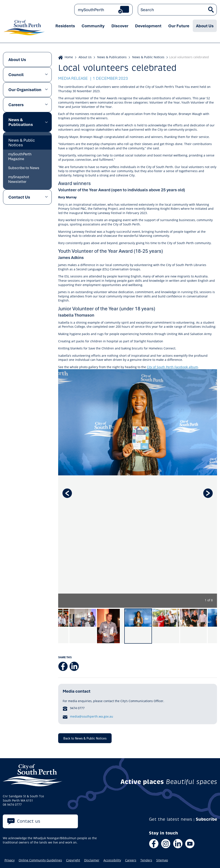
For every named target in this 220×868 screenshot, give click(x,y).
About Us (205, 26)
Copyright (73, 860)
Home (69, 57)
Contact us (29, 821)
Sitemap (162, 860)
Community (93, 26)
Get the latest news (171, 819)
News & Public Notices (22, 142)
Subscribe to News (24, 168)
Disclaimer (92, 860)
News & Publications (21, 122)
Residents (65, 26)
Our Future (179, 26)
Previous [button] (67, 493)
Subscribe (206, 819)
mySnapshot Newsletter (19, 179)
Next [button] (208, 493)
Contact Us (19, 197)
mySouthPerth (91, 10)
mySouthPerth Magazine (20, 156)
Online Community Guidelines (40, 860)
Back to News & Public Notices (85, 738)
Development (148, 26)
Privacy (10, 860)
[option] (138, 489)
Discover (120, 26)
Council (16, 75)
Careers (16, 105)
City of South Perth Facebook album (172, 367)
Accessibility (112, 860)
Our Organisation (25, 90)
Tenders (146, 860)
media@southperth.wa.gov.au (92, 716)
